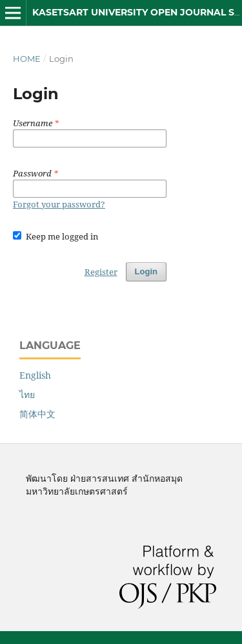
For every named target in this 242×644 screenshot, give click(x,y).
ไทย (27, 394)
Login (146, 271)
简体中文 (37, 414)
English (35, 375)
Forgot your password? (59, 204)
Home (27, 59)
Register (101, 272)
